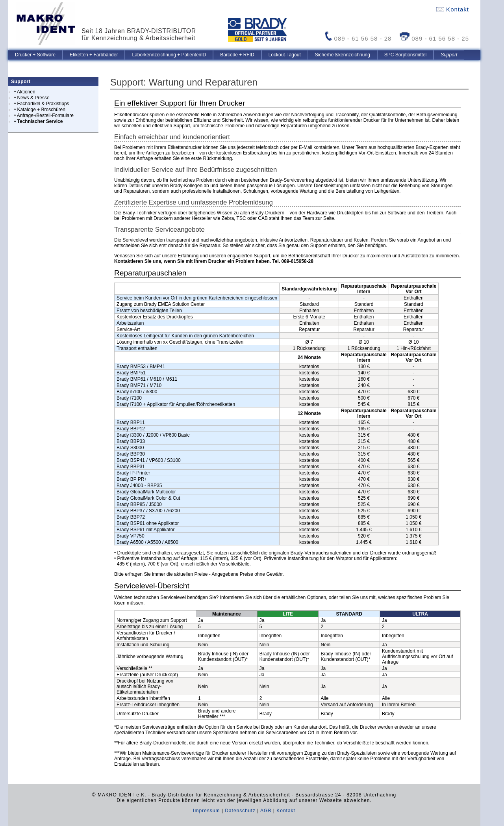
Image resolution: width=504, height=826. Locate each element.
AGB (266, 811)
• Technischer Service (38, 121)
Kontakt (453, 9)
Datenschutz (240, 811)
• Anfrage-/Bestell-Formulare (44, 115)
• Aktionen (25, 92)
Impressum (206, 811)
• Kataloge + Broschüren (40, 110)
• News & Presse (32, 98)
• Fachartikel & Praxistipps (42, 104)
